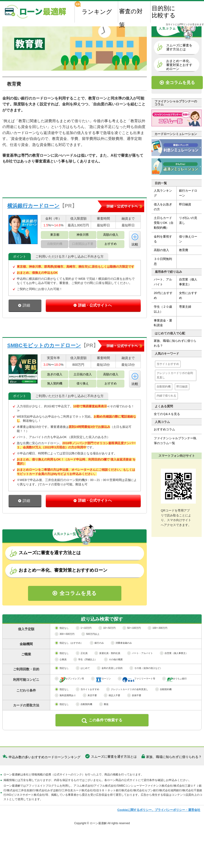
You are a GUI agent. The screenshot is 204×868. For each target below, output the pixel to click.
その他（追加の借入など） (146, 688)
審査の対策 (131, 15)
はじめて (83, 688)
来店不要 (90, 715)
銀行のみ (97, 663)
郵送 (104, 724)
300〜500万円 (65, 654)
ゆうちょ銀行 (174, 699)
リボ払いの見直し (188, 221)
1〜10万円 (84, 648)
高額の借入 (161, 250)
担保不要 (134, 715)
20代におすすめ (163, 296)
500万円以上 (90, 654)
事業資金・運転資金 (163, 323)
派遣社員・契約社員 (107, 673)
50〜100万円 (132, 648)
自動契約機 (164, 387)
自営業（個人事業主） (188, 282)
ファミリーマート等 (137, 699)
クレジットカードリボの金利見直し (175, 375)
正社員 (82, 673)
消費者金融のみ (121, 663)
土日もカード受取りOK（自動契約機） (164, 223)
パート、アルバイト (163, 282)
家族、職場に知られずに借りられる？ (175, 343)
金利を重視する (163, 239)
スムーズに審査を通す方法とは (114, 776)
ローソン (101, 699)
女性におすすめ (188, 296)
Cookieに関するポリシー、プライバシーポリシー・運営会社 (159, 829)
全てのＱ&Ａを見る (167, 414)
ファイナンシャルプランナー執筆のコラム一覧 (175, 441)
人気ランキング (163, 193)
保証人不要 (112, 715)
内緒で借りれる (166, 396)
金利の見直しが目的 (110, 688)
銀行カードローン (188, 193)
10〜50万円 (107, 648)
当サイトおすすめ (168, 364)
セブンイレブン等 (69, 699)
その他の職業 (113, 679)
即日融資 (185, 205)
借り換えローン (188, 239)
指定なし (62, 648)
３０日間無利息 (163, 262)
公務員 (61, 679)
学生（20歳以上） (85, 679)
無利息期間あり (65, 715)
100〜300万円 (158, 648)
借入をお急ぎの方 (163, 207)
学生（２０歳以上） (163, 309)
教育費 (184, 250)
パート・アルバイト (140, 673)
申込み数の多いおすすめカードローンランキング (45, 776)
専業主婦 (185, 307)
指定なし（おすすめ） (69, 663)
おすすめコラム (164, 430)
